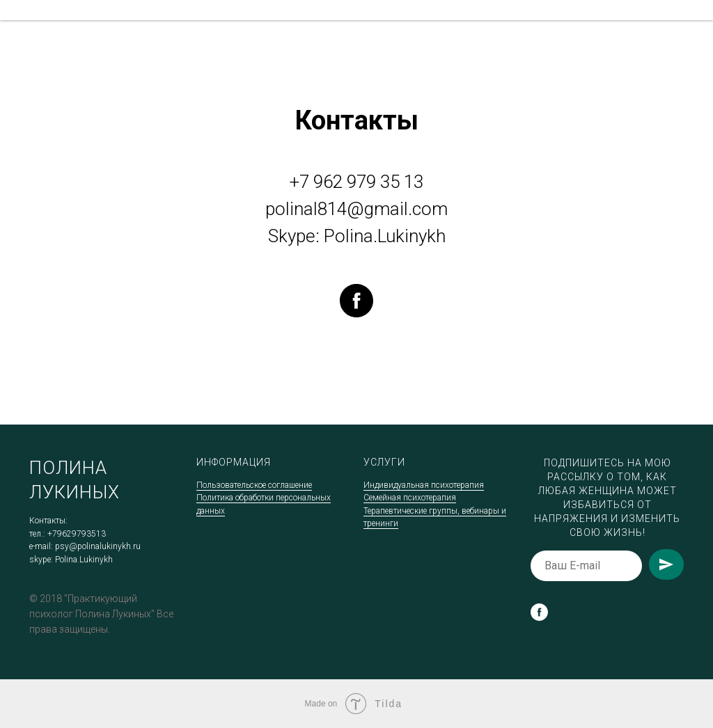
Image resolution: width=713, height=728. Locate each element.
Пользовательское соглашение (254, 485)
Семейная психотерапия (410, 498)
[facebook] (356, 301)
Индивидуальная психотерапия (424, 485)
